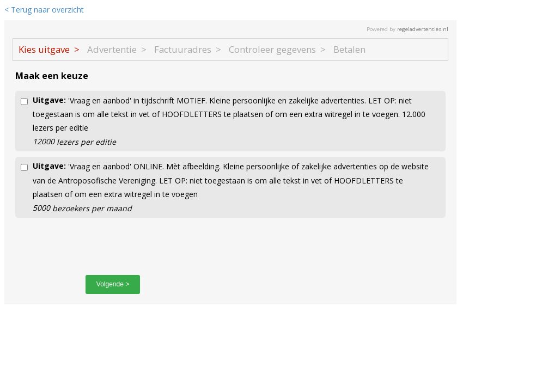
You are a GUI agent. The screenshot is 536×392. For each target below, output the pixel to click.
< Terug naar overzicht (44, 10)
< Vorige (45, 284)
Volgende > (113, 284)
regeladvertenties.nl (423, 29)
